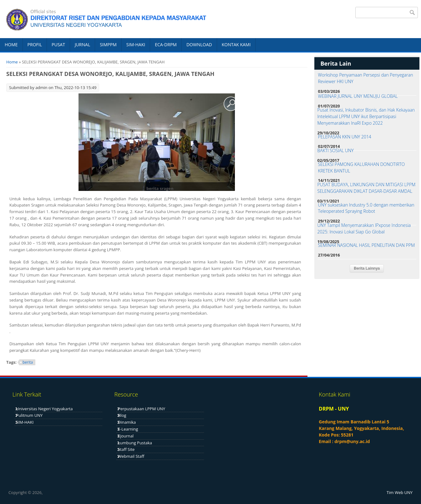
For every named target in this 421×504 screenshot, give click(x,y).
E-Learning (128, 429)
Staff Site (126, 449)
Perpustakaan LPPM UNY (142, 409)
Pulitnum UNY (29, 415)
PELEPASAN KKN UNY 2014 (345, 137)
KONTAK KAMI (236, 45)
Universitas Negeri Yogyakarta (44, 409)
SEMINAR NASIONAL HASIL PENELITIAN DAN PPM (367, 245)
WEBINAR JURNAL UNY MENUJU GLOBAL (358, 96)
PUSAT (58, 45)
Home (12, 62)
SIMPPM (108, 45)
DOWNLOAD (199, 45)
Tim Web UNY (400, 492)
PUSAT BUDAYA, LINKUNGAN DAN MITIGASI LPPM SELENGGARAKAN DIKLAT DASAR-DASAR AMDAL (367, 188)
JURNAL (82, 45)
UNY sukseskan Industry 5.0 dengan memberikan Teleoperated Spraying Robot (366, 208)
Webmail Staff (131, 456)
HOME (11, 45)
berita (28, 362)
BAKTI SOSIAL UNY (336, 150)
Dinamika (127, 422)
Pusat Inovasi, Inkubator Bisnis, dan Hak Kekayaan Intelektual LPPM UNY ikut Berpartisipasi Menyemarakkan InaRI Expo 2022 (366, 116)
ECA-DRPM (166, 45)
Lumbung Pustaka (135, 443)
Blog (122, 415)
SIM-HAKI (136, 45)
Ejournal (126, 436)
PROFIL (35, 45)
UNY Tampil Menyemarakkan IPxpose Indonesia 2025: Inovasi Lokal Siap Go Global (364, 228)
